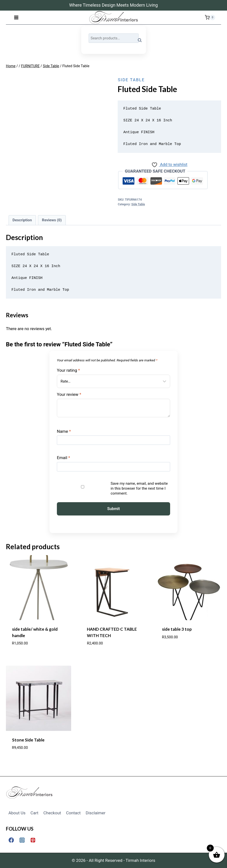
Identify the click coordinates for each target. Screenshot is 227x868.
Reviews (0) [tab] (52, 220)
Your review (69, 394)
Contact (73, 813)
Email (64, 458)
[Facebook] (11, 840)
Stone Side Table (28, 740)
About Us (17, 813)
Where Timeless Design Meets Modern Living (113, 5)
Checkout (52, 813)
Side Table (131, 80)
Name (64, 431)
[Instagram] (22, 840)
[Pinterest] (33, 840)
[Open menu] (16, 17)
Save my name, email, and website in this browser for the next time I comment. (139, 488)
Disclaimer (96, 813)
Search (141, 40)
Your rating (68, 370)
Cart (34, 813)
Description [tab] (22, 220)
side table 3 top (177, 629)
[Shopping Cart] (210, 17)
